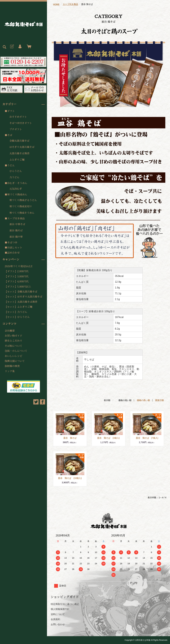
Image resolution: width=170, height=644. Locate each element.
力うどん (14, 177)
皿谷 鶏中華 (16, 237)
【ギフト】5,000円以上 (18, 287)
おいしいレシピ (13, 356)
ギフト (11, 111)
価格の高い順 (143, 400)
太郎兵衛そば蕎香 (19, 154)
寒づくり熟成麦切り (21, 207)
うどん (11, 166)
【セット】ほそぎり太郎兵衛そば (23, 297)
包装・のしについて (16, 351)
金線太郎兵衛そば (19, 141)
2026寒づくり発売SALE (19, 266)
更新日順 (160, 400)
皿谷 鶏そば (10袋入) (70, 478)
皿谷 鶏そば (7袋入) (147, 438)
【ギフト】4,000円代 (17, 282)
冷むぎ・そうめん (17, 183)
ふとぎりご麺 (17, 160)
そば (10, 135)
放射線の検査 (12, 366)
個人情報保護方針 (60, 609)
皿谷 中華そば (17, 224)
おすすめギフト (18, 117)
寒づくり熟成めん (17, 195)
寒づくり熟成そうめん (22, 213)
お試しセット (15, 248)
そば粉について (13, 346)
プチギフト (16, 129)
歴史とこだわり (13, 341)
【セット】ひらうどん (17, 317)
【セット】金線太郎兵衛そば (21, 292)
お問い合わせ (58, 624)
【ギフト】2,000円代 (17, 271)
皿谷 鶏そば (16, 231)
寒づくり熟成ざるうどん (23, 200)
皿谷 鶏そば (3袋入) (108, 438)
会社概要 (10, 331)
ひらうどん (16, 171)
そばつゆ (12, 243)
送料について (58, 614)
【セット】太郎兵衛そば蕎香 (21, 302)
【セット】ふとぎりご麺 (18, 307)
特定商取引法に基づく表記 (65, 604)
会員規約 (55, 619)
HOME (56, 4)
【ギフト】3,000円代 (17, 277)
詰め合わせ (13, 253)
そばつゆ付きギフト (21, 123)
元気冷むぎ (16, 189)
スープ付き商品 (16, 219)
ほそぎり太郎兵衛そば (22, 147)
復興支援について (15, 361)
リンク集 (10, 371)
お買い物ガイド (13, 336)
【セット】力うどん (16, 312)
